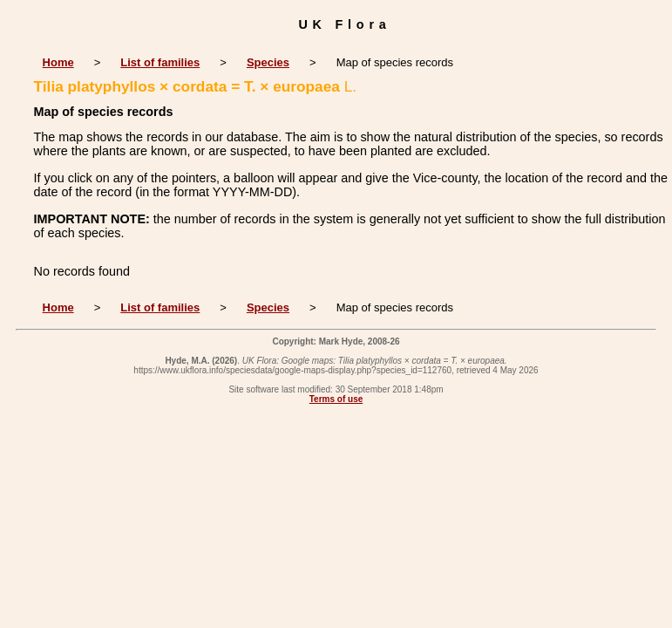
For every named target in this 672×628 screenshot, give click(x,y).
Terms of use (336, 399)
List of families (160, 62)
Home (58, 62)
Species (268, 62)
